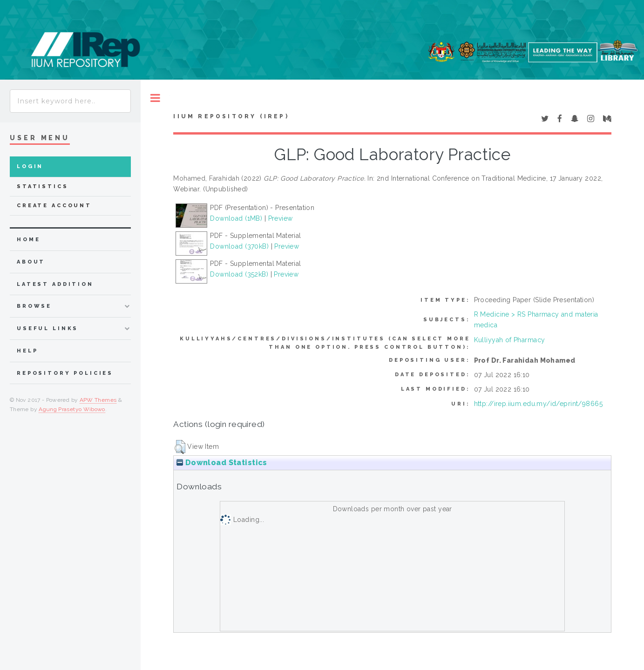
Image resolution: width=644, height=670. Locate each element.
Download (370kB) (239, 246)
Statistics (43, 186)
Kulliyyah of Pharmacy (510, 340)
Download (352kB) (239, 274)
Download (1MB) (236, 218)
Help (27, 351)
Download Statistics (222, 463)
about (31, 262)
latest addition (55, 284)
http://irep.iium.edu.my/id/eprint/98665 (538, 404)
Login (30, 166)
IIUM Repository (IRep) (231, 116)
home (28, 240)
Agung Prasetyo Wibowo (72, 409)
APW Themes (98, 400)
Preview (281, 218)
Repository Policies (65, 373)
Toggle (155, 98)
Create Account (54, 206)
